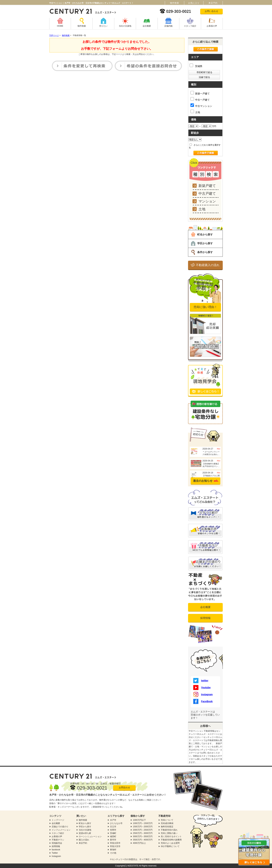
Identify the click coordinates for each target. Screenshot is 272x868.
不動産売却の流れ (169, 830)
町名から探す (205, 234)
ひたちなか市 (116, 823)
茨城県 (196, 66)
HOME (60, 26)
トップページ (58, 820)
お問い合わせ (211, 11)
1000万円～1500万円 (143, 823)
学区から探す (205, 243)
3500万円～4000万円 (143, 840)
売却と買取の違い (169, 833)
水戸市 (113, 820)
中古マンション (201, 105)
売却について (167, 820)
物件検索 (82, 26)
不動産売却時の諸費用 (171, 840)
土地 (195, 112)
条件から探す (205, 252)
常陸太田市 (115, 843)
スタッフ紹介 (190, 26)
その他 (113, 853)
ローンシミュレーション (90, 836)
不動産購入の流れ (208, 265)
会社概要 (147, 26)
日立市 (113, 827)
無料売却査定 (167, 827)
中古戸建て (207, 193)
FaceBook (203, 701)
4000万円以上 (139, 843)
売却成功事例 (167, 823)
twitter (201, 681)
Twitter (55, 853)
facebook (56, 850)
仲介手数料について (170, 846)
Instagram (203, 694)
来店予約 (83, 843)
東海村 (113, 850)
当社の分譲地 (125, 26)
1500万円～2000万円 (143, 827)
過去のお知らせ (203, 481)
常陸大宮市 (115, 846)
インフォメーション (61, 830)
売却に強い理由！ (205, 307)
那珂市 (113, 840)
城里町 (113, 836)
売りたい (103, 26)
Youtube (202, 688)
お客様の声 (212, 26)
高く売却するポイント (171, 836)
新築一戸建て (200, 93)
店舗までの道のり (60, 827)
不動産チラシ (58, 840)
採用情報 (205, 618)
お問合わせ (124, 788)
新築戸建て (207, 186)
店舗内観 (168, 26)
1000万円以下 (139, 820)
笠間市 (113, 830)
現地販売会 (57, 843)
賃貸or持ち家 (85, 833)
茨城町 (113, 833)
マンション (207, 201)
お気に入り (194, 3)
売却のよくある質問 (170, 843)
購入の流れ (84, 840)
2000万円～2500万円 (143, 830)
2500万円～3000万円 (143, 833)
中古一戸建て (200, 99)
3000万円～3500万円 (143, 836)
